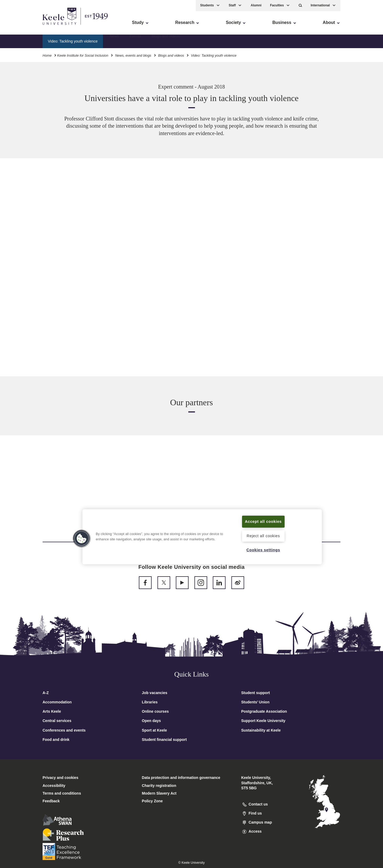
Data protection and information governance (181, 778)
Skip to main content (28, 27)
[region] (202, 537)
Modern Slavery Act (159, 793)
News (114, 41)
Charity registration (159, 786)
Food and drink (56, 740)
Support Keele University (263, 721)
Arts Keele (52, 711)
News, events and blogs (133, 55)
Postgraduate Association (264, 711)
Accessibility (20, 27)
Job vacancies (155, 693)
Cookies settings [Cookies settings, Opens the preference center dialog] (263, 550)
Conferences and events (64, 730)
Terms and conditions (62, 793)
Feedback (51, 801)
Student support (256, 693)
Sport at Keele (154, 730)
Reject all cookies (263, 536)
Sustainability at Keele (261, 730)
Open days (151, 721)
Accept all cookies (263, 521)
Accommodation (57, 702)
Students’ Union (255, 702)
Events (135, 41)
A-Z (46, 693)
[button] (300, 5)
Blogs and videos (166, 41)
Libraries (150, 702)
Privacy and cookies (61, 778)
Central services (57, 721)
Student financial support (164, 740)
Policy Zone (152, 801)
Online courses (155, 711)
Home (47, 55)
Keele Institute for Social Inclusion (83, 55)
